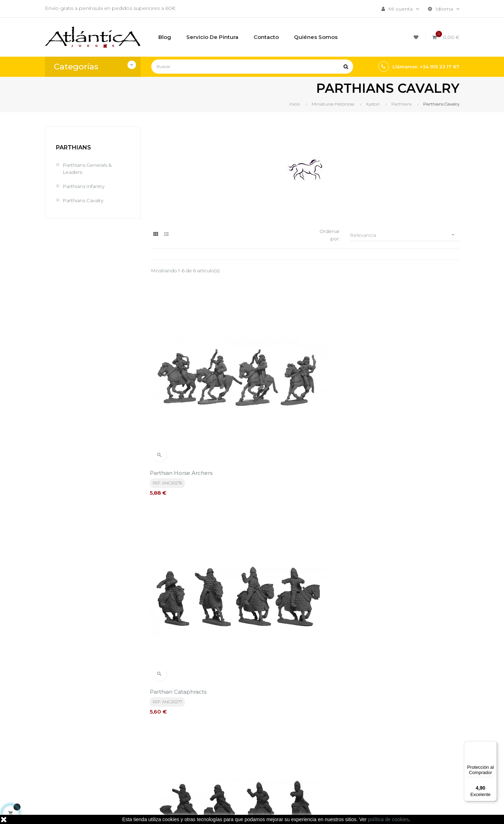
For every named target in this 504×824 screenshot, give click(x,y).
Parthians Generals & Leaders (88, 169)
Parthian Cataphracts (285, 393)
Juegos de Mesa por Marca (318, 731)
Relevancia (405, 235)
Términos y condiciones (251, 727)
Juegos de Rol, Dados (320, 746)
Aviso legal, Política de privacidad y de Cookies (251, 743)
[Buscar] (252, 67)
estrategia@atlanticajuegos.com (85, 766)
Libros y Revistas (313, 758)
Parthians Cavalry (84, 200)
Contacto (233, 770)
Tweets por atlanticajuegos (397, 724)
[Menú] (493, 745)
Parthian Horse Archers (183, 393)
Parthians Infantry (84, 186)
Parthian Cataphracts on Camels (407, 393)
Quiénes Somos (242, 758)
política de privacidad (192, 661)
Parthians (73, 147)
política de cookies (388, 819)
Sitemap (303, 770)
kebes (183, 812)
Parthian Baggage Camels (186, 530)
